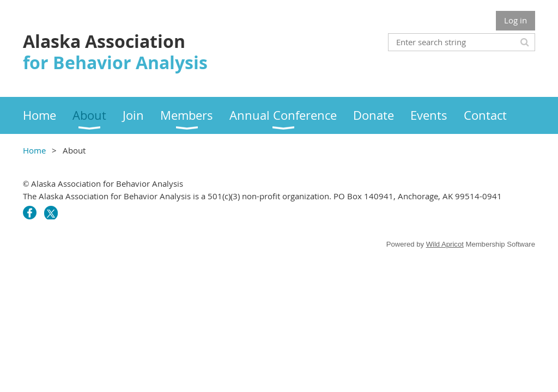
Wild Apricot (445, 244)
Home (34, 150)
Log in (515, 20)
